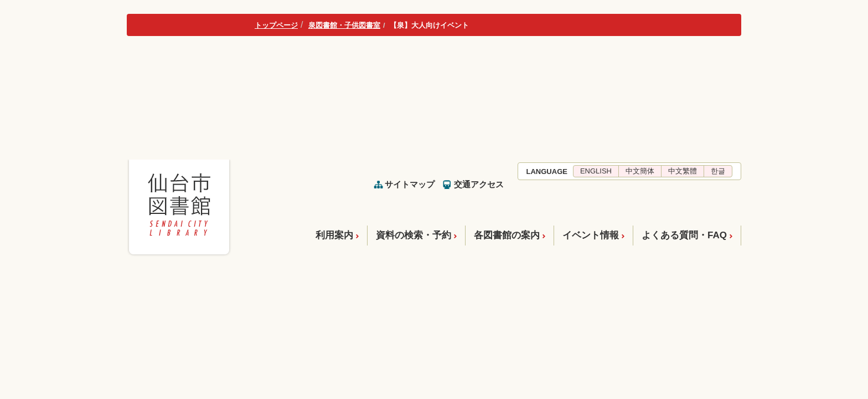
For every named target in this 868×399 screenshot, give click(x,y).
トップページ (276, 25)
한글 (718, 171)
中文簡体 (640, 171)
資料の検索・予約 (414, 235)
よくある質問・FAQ (684, 235)
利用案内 (334, 235)
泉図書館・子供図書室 (344, 25)
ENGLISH (596, 171)
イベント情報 (591, 235)
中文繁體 (683, 171)
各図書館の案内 (507, 235)
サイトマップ (410, 184)
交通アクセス (479, 184)
